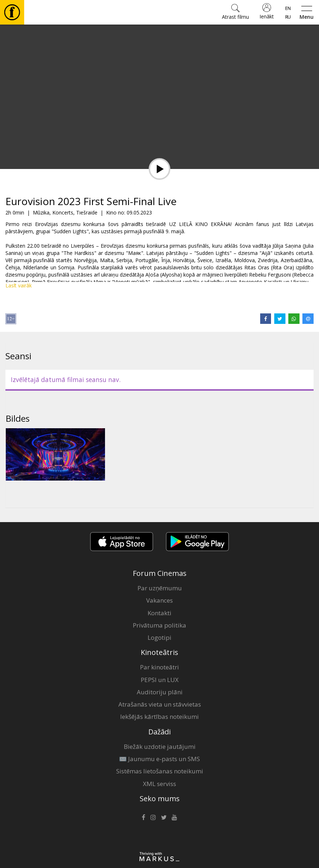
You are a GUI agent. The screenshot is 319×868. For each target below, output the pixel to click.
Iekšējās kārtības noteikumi (159, 717)
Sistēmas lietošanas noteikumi (160, 771)
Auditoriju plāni (160, 692)
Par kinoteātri (159, 667)
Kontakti (159, 613)
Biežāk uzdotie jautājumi (160, 747)
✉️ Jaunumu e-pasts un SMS (159, 759)
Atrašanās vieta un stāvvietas (160, 704)
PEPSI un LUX (160, 680)
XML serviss (159, 784)
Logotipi (159, 637)
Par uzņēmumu (160, 588)
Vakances (159, 600)
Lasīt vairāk (19, 285)
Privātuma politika (159, 625)
